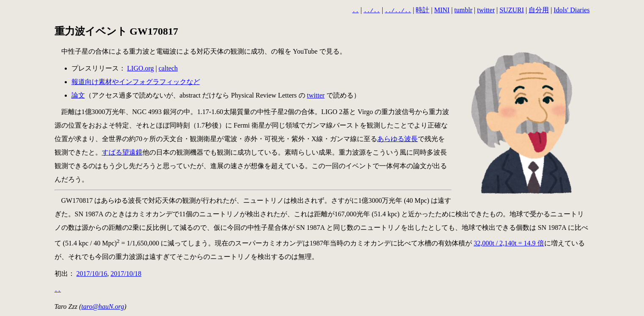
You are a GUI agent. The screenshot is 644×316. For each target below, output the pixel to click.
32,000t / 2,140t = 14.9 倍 (509, 242)
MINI (442, 10)
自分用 (539, 10)
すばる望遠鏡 (122, 151)
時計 (422, 10)
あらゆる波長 (397, 138)
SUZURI (512, 10)
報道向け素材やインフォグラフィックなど (136, 81)
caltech (168, 67)
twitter (486, 10)
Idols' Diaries (571, 10)
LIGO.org (141, 67)
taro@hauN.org (103, 306)
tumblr (463, 10)
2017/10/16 (92, 273)
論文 (78, 94)
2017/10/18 (126, 273)
